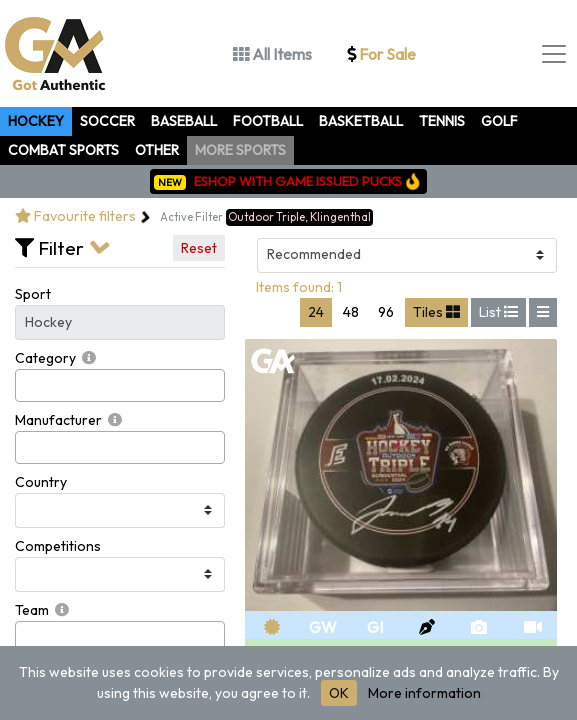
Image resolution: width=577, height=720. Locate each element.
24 (316, 312)
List (498, 312)
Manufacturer (58, 420)
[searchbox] (26, 385)
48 (351, 312)
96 (386, 312)
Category (45, 358)
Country (41, 482)
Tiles (436, 312)
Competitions (58, 546)
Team (32, 610)
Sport (33, 294)
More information (424, 693)
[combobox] (120, 385)
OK (339, 693)
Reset (199, 248)
